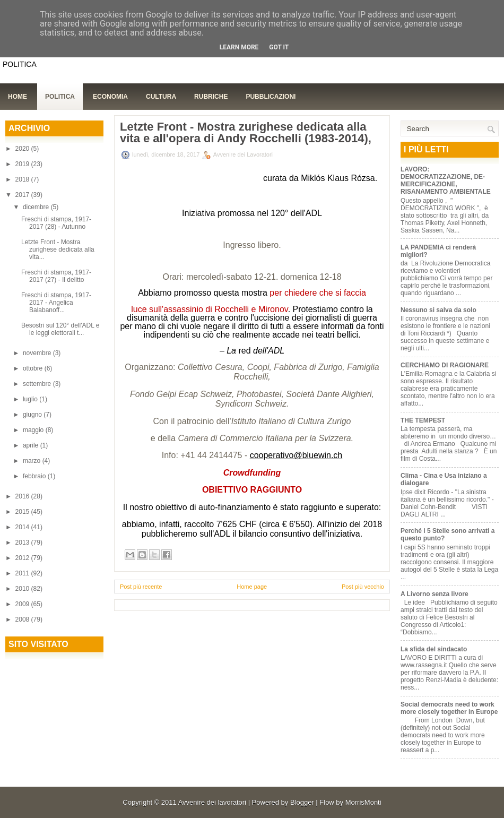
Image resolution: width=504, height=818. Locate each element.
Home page (252, 587)
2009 (23, 604)
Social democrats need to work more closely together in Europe (449, 708)
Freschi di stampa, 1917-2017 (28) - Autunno (56, 223)
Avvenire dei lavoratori (212, 802)
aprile (32, 445)
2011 (23, 573)
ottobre (34, 368)
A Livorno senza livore (435, 594)
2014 (23, 527)
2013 (23, 543)
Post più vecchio (363, 587)
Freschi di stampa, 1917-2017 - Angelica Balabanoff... (56, 303)
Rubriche (211, 97)
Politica (60, 97)
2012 (23, 558)
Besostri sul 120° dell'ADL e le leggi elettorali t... (60, 329)
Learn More (239, 47)
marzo (33, 461)
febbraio (35, 476)
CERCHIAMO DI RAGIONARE (445, 365)
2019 (23, 164)
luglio (31, 399)
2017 (23, 195)
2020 (23, 149)
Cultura (161, 97)
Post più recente (141, 587)
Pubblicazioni (271, 97)
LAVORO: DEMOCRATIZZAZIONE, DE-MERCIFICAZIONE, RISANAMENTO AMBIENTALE (446, 180)
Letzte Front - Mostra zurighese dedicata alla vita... (58, 249)
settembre (38, 384)
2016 (23, 496)
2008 (23, 619)
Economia (110, 97)
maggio (34, 430)
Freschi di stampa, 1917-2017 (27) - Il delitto (56, 276)
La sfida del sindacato (434, 649)
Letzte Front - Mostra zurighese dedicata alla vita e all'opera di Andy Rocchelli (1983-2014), (246, 133)
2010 (23, 589)
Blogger (302, 802)
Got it (279, 47)
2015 (23, 512)
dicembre (37, 207)
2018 (23, 179)
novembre (38, 353)
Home (18, 97)
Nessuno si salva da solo (438, 310)
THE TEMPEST (423, 420)
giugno (33, 415)
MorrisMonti (363, 802)
